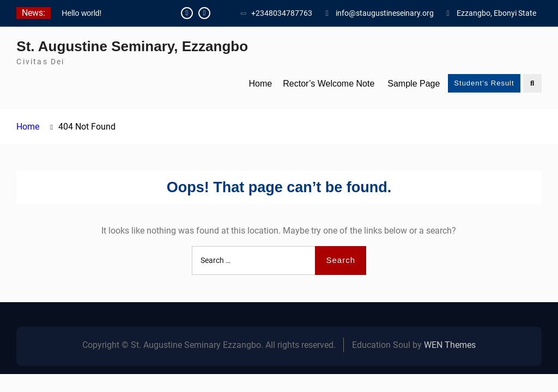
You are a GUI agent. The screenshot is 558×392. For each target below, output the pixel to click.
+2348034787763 (282, 13)
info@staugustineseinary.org (385, 13)
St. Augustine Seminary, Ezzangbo (132, 46)
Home (261, 84)
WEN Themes (450, 345)
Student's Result (484, 83)
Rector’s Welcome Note (329, 84)
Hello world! (81, 13)
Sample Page (414, 84)
